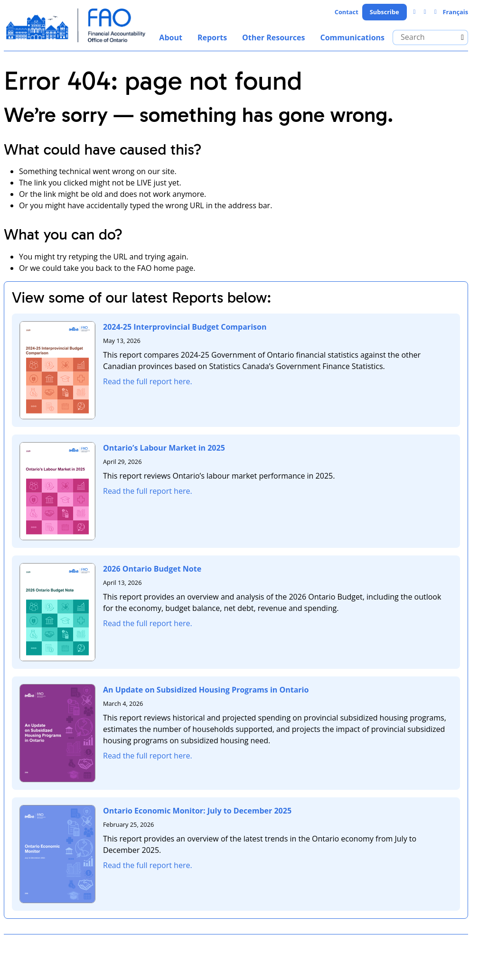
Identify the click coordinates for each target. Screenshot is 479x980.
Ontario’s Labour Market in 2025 (164, 448)
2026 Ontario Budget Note (152, 569)
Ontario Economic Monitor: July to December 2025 (197, 811)
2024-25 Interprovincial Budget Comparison (185, 327)
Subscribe (385, 12)
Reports (212, 37)
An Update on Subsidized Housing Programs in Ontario (206, 690)
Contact (347, 12)
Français (455, 12)
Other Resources (273, 37)
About (171, 37)
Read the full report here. (148, 381)
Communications (352, 37)
